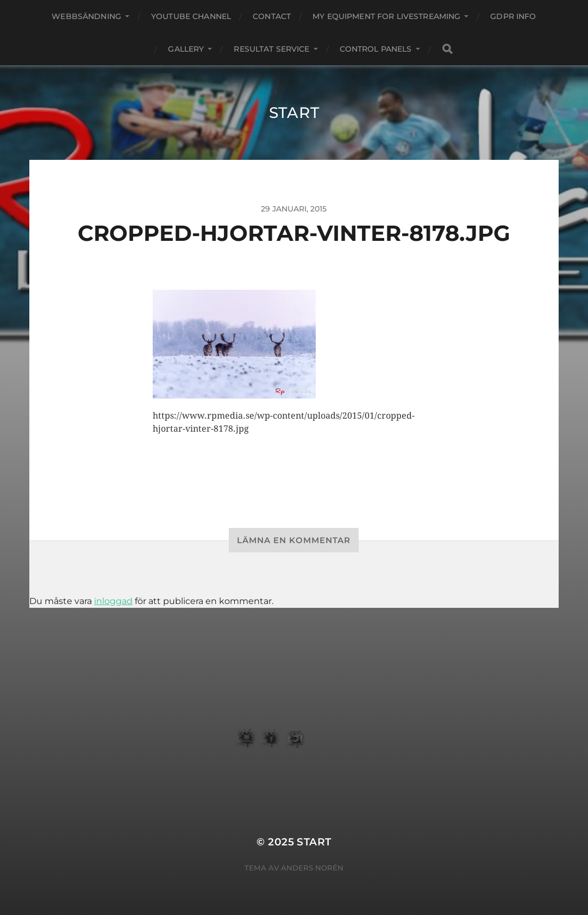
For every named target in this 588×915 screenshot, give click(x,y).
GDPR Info (513, 16)
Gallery (186, 49)
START (294, 113)
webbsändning (86, 16)
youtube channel (191, 16)
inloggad (113, 601)
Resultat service (271, 49)
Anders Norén (312, 868)
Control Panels (376, 49)
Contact (272, 16)
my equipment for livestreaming (386, 16)
